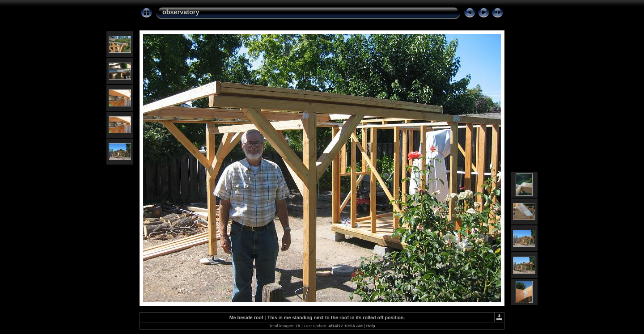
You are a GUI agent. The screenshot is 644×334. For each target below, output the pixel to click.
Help (371, 326)
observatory (181, 12)
